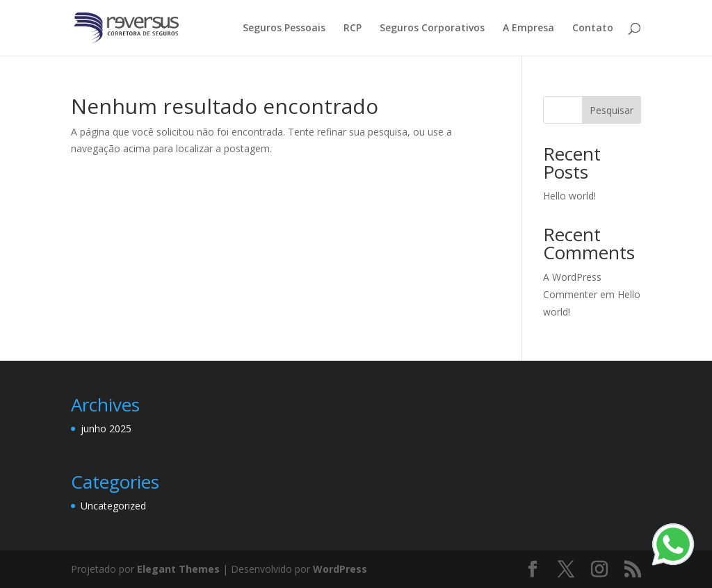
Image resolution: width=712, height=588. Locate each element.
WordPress (340, 569)
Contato (593, 28)
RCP (353, 28)
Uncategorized (113, 506)
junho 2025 (106, 428)
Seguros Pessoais (284, 28)
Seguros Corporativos (432, 28)
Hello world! (569, 196)
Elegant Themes (178, 569)
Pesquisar (612, 110)
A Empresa (528, 28)
